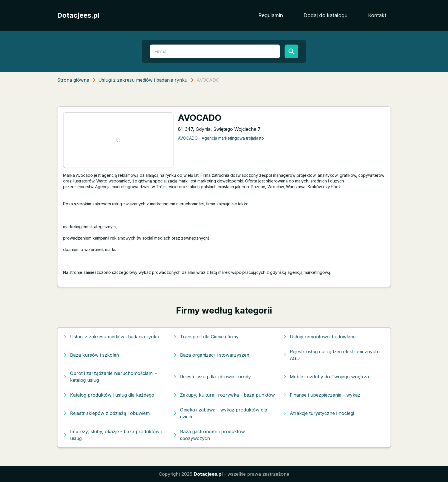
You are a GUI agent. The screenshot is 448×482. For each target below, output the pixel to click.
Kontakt (377, 15)
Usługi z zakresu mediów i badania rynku (143, 80)
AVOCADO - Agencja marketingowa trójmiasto (221, 138)
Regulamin (271, 15)
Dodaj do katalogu (325, 15)
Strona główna (73, 80)
